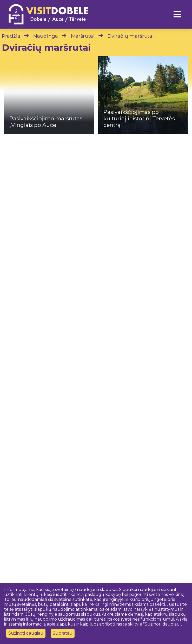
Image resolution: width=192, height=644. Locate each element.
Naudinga (46, 36)
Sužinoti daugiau (26, 633)
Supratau (63, 633)
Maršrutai (83, 36)
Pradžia (11, 36)
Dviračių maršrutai (131, 36)
